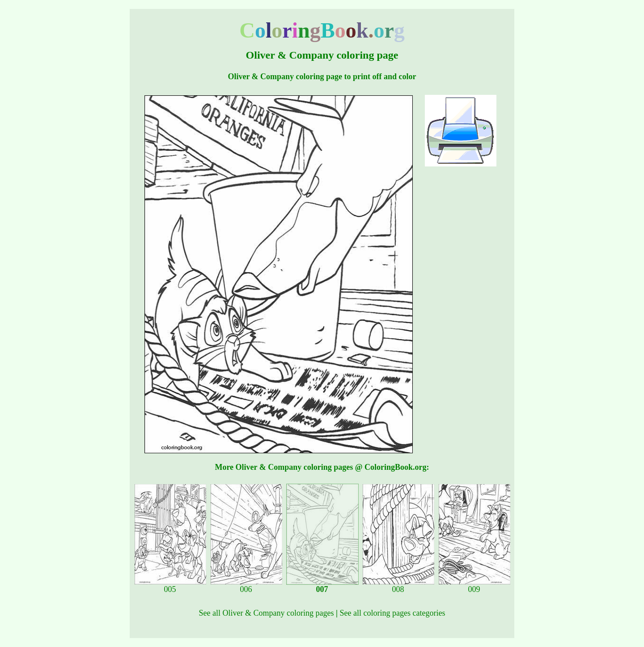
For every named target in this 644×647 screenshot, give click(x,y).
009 (475, 586)
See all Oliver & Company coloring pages (267, 613)
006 (246, 586)
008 (398, 586)
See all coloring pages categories (392, 613)
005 (170, 586)
